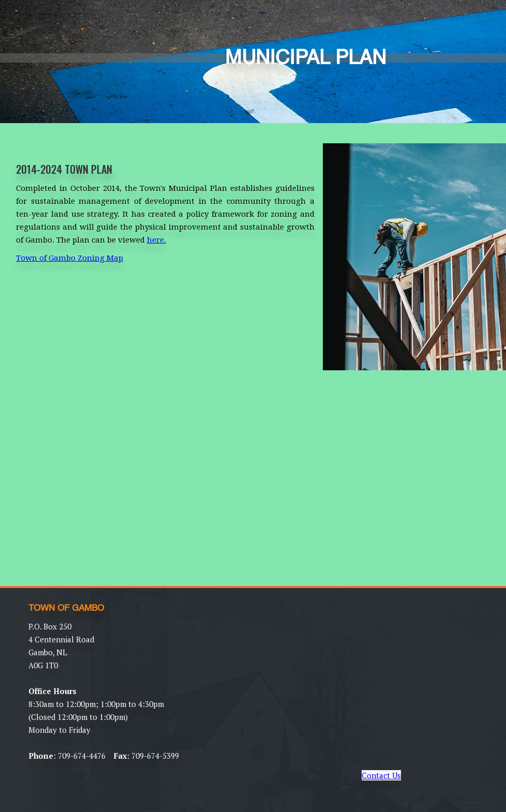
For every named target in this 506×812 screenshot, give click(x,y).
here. (157, 240)
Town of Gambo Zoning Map (70, 258)
